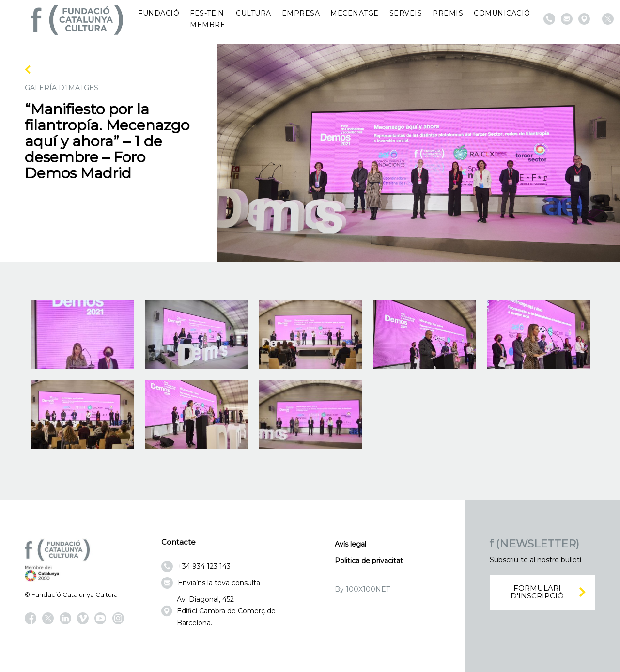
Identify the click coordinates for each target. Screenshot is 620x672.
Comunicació (502, 13)
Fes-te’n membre (208, 19)
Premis (448, 13)
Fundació (159, 13)
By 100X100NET (362, 589)
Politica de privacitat (369, 561)
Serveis (406, 13)
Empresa (301, 13)
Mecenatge (355, 13)
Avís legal (350, 544)
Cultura (254, 13)
